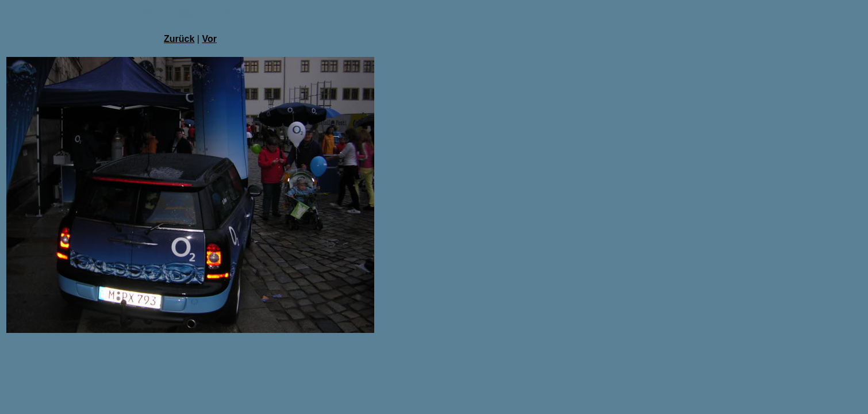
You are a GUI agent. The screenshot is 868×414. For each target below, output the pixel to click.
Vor (209, 39)
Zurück (179, 39)
